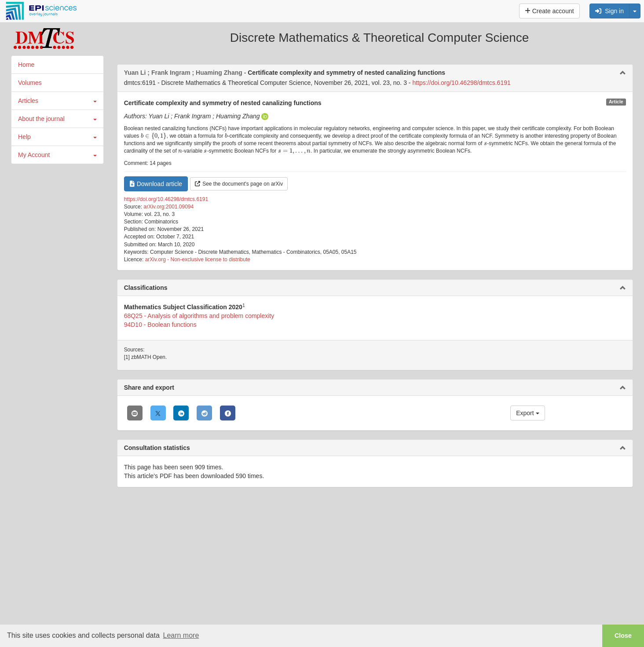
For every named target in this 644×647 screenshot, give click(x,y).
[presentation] (154, 136)
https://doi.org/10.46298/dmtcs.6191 (461, 83)
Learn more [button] (181, 635)
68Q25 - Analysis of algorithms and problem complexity (199, 316)
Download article (156, 184)
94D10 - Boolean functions (160, 325)
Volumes (30, 83)
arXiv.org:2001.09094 (168, 207)
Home (26, 65)
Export (527, 413)
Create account (549, 11)
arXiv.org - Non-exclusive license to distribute (198, 260)
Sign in (609, 11)
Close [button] (623, 636)
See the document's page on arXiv (239, 184)
